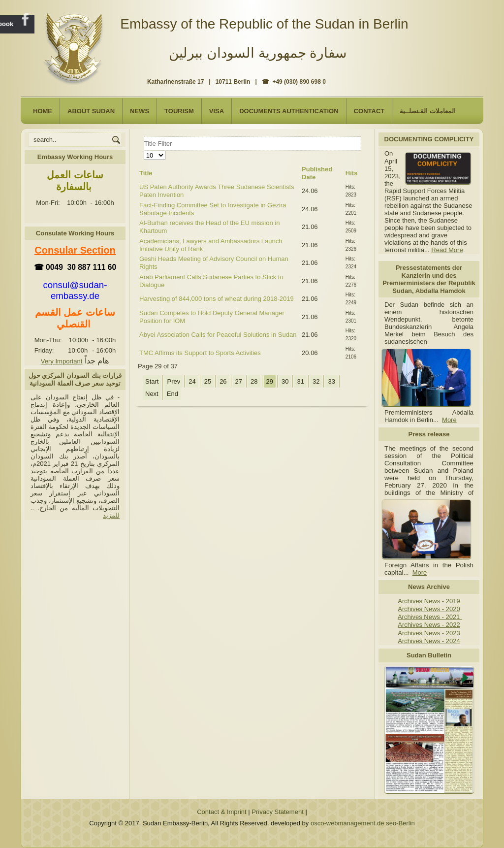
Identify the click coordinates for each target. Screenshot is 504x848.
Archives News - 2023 (429, 633)
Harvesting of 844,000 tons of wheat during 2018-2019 (217, 299)
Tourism (179, 111)
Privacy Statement (278, 812)
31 (300, 381)
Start (152, 381)
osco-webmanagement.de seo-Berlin (363, 823)
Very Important (62, 361)
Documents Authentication (289, 111)
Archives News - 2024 (429, 641)
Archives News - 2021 (430, 617)
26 (223, 381)
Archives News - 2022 (429, 625)
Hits (352, 173)
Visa (217, 111)
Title (146, 173)
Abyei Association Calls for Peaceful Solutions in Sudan (218, 335)
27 (239, 381)
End (173, 394)
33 (331, 381)
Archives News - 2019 (429, 601)
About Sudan (91, 111)
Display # (144, 151)
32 (316, 381)
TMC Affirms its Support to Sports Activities (200, 353)
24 (192, 381)
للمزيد (111, 515)
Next (152, 394)
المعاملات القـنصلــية (428, 111)
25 (208, 381)
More (449, 420)
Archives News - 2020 (429, 609)
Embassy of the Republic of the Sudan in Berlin (264, 24)
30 (285, 381)
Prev (173, 381)
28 (254, 381)
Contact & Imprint (221, 812)
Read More (447, 250)
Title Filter (144, 137)
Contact (369, 111)
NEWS (140, 111)
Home (43, 111)
